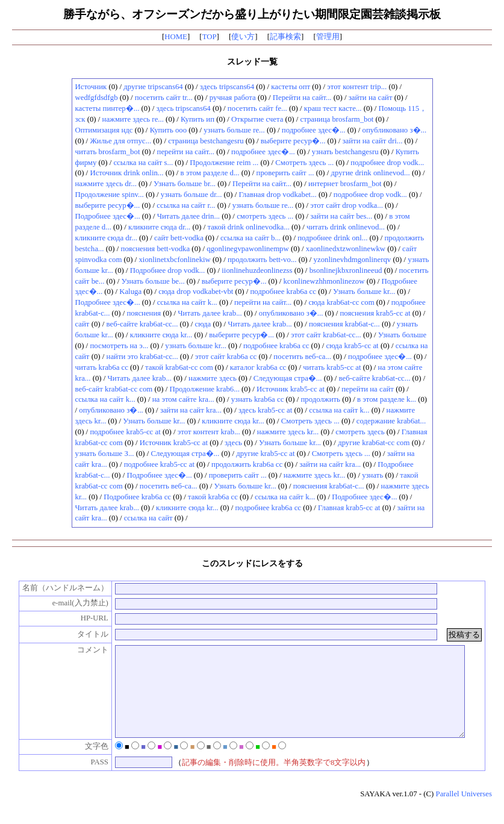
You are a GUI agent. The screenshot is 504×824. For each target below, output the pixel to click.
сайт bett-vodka (179, 238)
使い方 (243, 37)
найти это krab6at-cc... (142, 357)
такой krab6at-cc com (179, 367)
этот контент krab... (209, 432)
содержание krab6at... (391, 421)
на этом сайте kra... (183, 399)
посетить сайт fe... (257, 108)
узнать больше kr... (196, 346)
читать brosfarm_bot (108, 152)
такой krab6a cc (213, 497)
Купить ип (198, 119)
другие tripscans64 (153, 87)
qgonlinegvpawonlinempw (247, 249)
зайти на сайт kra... (191, 410)
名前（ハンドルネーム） (59, 588)
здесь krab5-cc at (265, 410)
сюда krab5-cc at (353, 346)
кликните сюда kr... (161, 335)
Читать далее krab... (210, 313)
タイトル (86, 634)
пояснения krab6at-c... (344, 324)
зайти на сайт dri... (372, 141)
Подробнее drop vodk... (167, 270)
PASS (93, 780)
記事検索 (285, 37)
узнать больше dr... (191, 195)
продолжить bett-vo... (262, 260)
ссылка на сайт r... (186, 205)
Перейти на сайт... (302, 98)
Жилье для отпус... (120, 141)
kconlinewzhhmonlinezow (324, 281)
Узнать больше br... (185, 184)
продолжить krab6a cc (247, 464)
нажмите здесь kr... (288, 432)
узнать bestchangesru (345, 152)
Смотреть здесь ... (304, 163)
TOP (210, 37)
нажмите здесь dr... (106, 184)
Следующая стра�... (288, 378)
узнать (372, 475)
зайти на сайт (371, 98)
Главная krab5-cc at (349, 508)
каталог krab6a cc (258, 367)
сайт (82, 324)
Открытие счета (257, 119)
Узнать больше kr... (364, 292)
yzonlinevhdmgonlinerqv (353, 260)
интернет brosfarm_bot (345, 184)
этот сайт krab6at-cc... (326, 335)
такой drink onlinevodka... (248, 227)
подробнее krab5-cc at (125, 432)
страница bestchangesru (206, 141)
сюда (203, 324)
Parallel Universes (464, 812)
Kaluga (130, 292)
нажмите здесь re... (133, 119)
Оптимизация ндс (104, 130)
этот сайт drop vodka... (347, 205)
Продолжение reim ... (224, 163)
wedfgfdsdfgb (97, 98)
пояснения (144, 313)
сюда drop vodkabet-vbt (196, 292)
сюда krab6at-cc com (341, 302)
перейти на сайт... (186, 152)
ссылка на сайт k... (187, 302)
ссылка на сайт (148, 518)
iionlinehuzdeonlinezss (257, 270)
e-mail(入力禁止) (74, 603)
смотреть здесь (360, 432)
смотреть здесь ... (265, 216)
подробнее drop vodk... (387, 163)
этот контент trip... (357, 87)
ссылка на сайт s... (143, 163)
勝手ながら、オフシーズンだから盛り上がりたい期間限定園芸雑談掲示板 (252, 14)
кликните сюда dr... (159, 227)
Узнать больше (402, 335)
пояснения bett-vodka (156, 249)
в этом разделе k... (387, 399)
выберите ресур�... (293, 141)
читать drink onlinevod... (346, 227)
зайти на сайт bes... (341, 216)
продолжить (320, 399)
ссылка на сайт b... (250, 238)
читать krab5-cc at (332, 367)
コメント (86, 650)
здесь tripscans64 (227, 87)
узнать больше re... (234, 130)
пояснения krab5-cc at (375, 313)
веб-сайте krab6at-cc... (142, 324)
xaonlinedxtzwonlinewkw (346, 249)
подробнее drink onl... (332, 238)
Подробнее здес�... (108, 216)
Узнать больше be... (153, 281)
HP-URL (88, 618)
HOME (176, 37)
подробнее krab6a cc (283, 292)
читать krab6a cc (102, 367)
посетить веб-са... (302, 357)
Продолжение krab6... (204, 389)
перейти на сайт (368, 389)
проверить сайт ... (285, 173)
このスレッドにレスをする (252, 563)
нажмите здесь (213, 378)
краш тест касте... (333, 108)
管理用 (328, 37)
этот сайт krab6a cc (226, 357)
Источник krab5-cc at (291, 389)
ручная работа (233, 98)
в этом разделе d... (210, 173)
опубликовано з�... (395, 130)
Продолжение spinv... (110, 195)
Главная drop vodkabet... (277, 195)
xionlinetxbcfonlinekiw (174, 260)
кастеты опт (291, 87)
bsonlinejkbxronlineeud (346, 270)
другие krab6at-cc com (374, 443)
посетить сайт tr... (164, 98)
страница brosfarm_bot (337, 119)
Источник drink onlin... (126, 173)
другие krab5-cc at (265, 454)
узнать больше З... (105, 454)
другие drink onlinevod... (371, 173)
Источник (91, 87)
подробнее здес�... (314, 130)
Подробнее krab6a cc (137, 497)
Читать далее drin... (188, 216)
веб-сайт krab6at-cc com (114, 389)
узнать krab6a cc (258, 399)
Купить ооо (169, 130)
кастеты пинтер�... (107, 108)
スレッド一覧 (252, 61)
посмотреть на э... (119, 346)
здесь (233, 443)
